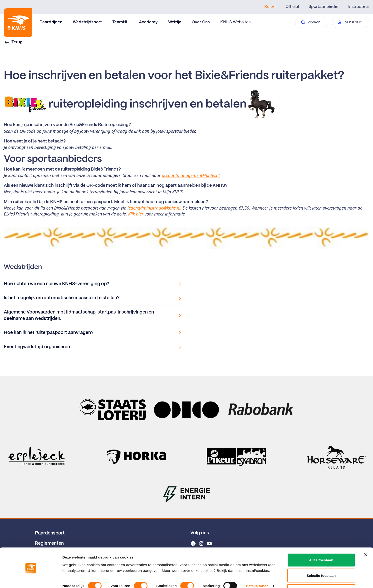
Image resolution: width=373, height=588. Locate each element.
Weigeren (321, 575)
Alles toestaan (321, 544)
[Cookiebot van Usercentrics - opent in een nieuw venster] (31, 579)
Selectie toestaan (321, 560)
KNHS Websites (235, 22)
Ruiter (270, 7)
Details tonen (257, 570)
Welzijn (175, 22)
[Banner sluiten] (366, 539)
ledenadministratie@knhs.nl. (155, 208)
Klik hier (136, 214)
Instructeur (359, 7)
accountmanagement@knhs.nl (191, 175)
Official (292, 7)
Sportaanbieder (324, 7)
